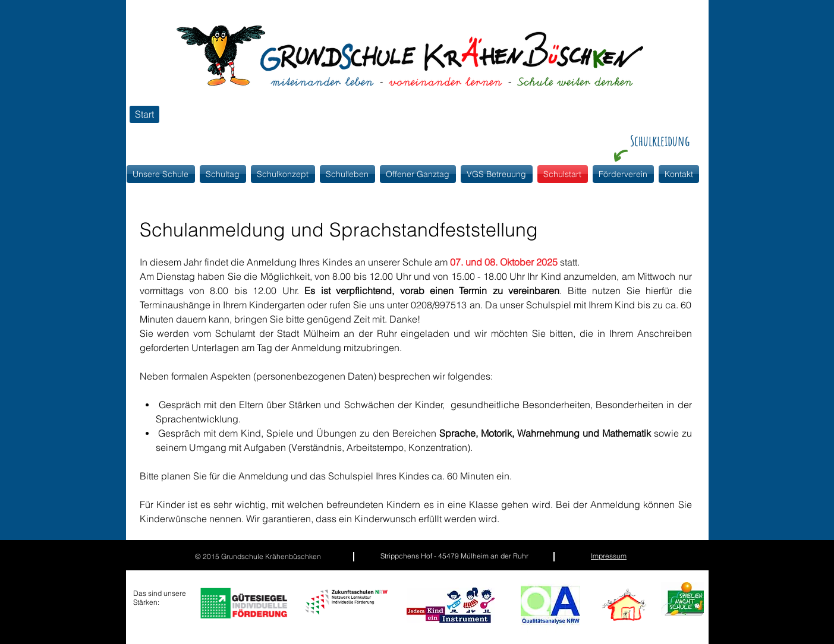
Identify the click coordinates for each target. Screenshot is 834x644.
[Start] (144, 114)
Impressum (609, 556)
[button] (283, 174)
